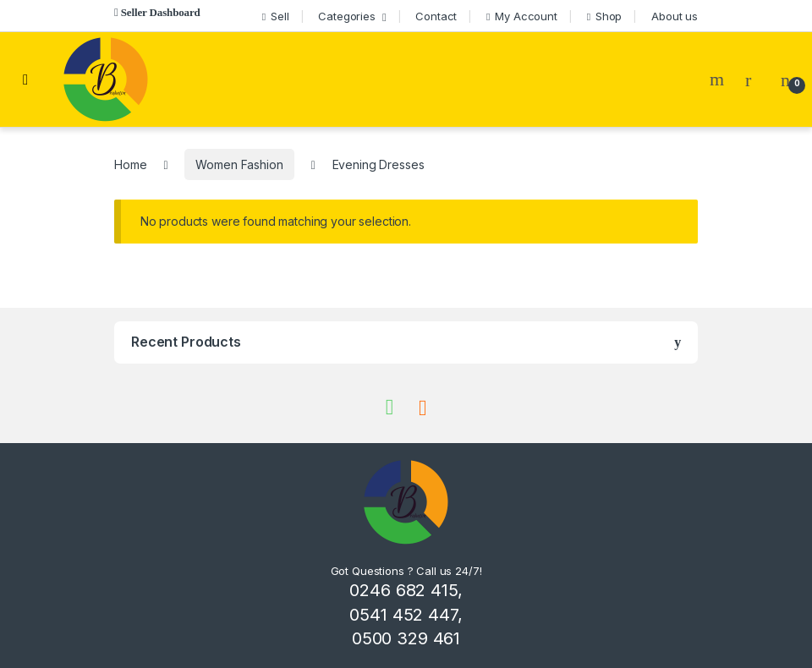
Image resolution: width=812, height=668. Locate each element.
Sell (276, 16)
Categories (347, 16)
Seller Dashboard (161, 12)
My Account (522, 16)
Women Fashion (239, 164)
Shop (605, 16)
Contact (436, 16)
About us (675, 16)
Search (719, 79)
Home (130, 164)
